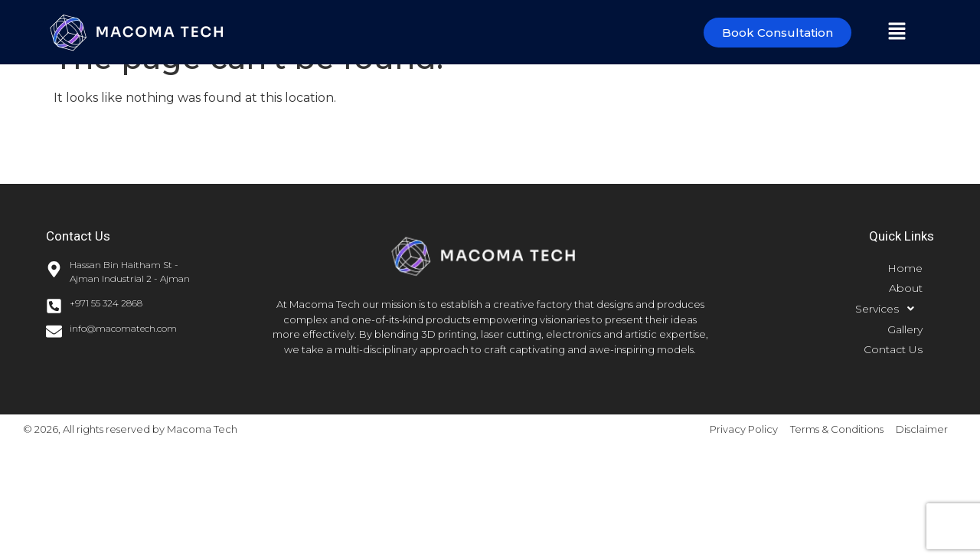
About (906, 288)
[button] (897, 32)
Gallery (905, 329)
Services (889, 309)
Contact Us (893, 349)
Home (905, 268)
